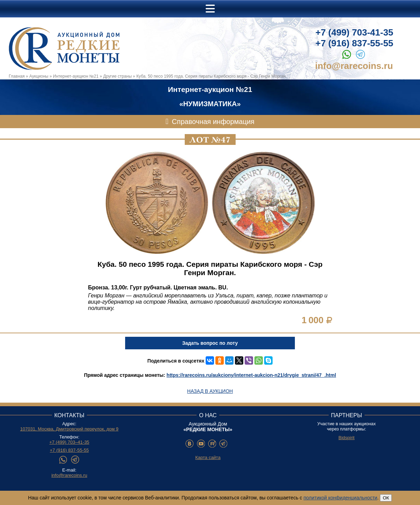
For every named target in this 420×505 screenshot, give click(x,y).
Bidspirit (346, 438)
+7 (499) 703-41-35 (354, 32)
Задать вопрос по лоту (210, 343)
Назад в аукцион (210, 391)
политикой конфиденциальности (341, 498)
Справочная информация (213, 122)
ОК (386, 498)
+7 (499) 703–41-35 (70, 442)
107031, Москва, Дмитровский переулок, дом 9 (69, 429)
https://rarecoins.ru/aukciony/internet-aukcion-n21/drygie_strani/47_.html (251, 375)
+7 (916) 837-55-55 (354, 43)
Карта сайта (208, 457)
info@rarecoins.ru (354, 66)
